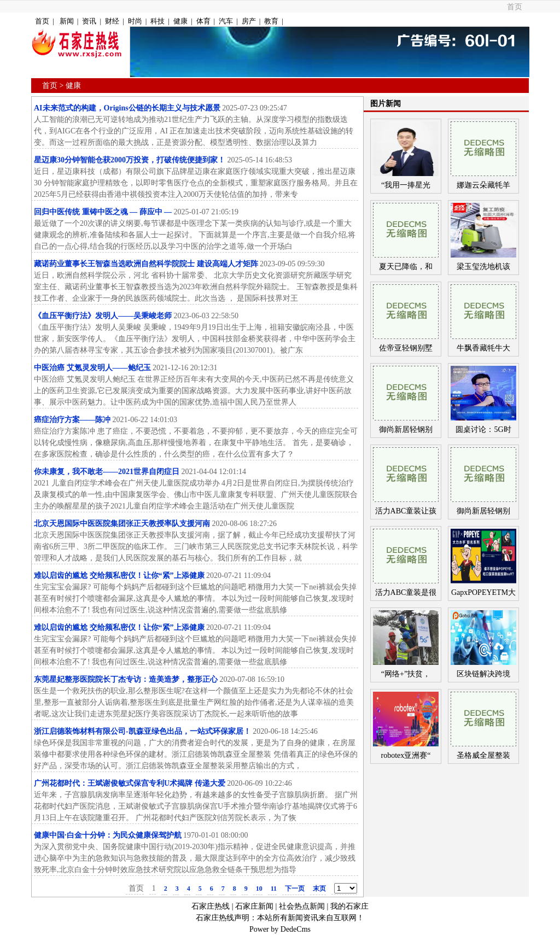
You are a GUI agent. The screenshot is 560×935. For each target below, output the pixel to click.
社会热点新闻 (302, 906)
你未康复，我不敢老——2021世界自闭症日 (107, 472)
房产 (249, 21)
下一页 (295, 889)
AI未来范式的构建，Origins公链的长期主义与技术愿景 (127, 108)
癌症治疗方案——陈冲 (72, 420)
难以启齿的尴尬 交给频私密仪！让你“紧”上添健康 (119, 575)
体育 (203, 21)
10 (259, 889)
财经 (112, 21)
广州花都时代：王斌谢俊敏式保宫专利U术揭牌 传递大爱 (130, 783)
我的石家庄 (349, 906)
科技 (157, 21)
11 (274, 889)
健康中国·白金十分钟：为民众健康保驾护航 (108, 835)
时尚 (135, 21)
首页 (515, 7)
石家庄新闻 (254, 906)
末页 (319, 889)
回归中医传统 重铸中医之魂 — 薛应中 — (103, 212)
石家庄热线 (211, 906)
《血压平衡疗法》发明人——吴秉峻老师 (103, 316)
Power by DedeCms (280, 929)
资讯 (89, 21)
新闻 (67, 21)
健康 (180, 21)
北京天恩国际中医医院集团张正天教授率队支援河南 (122, 524)
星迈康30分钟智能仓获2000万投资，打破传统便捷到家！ (130, 160)
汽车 (226, 21)
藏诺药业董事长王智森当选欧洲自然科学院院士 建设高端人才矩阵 (146, 264)
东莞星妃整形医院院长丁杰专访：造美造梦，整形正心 (126, 679)
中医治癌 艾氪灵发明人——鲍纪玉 (93, 368)
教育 (271, 21)
